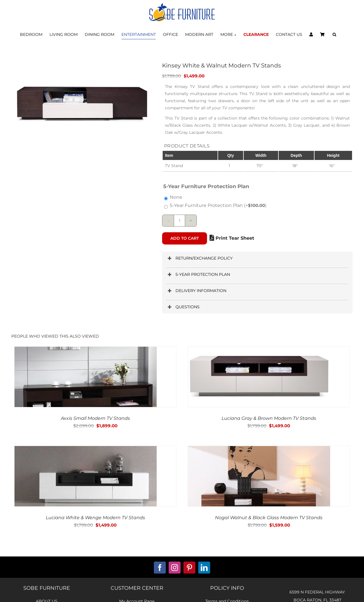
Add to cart (185, 238)
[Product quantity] (179, 221)
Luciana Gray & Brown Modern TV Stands (269, 418)
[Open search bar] (334, 35)
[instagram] (175, 568)
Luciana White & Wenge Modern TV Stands (95, 518)
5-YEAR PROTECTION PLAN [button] (198, 275)
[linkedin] (204, 568)
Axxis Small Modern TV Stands (95, 418)
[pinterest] (189, 568)
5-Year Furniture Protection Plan (218, 205)
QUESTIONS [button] (183, 307)
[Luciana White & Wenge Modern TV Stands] (86, 450)
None (176, 197)
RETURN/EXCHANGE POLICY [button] (199, 258)
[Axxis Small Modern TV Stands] (86, 351)
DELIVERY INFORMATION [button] (196, 291)
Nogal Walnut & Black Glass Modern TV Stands (269, 518)
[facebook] (160, 568)
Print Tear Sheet (232, 238)
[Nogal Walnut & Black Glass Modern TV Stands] (259, 450)
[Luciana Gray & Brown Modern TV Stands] (259, 351)
